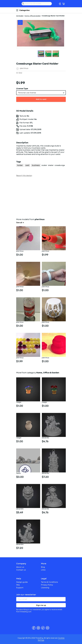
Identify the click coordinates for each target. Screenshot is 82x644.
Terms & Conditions (49, 582)
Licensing (45, 588)
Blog (43, 567)
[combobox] (41, 93)
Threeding (18, 4)
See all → (20, 223)
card (27, 165)
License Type (22, 89)
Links (43, 570)
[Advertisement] (41, 197)
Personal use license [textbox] (27, 93)
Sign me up (41, 605)
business (36, 165)
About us (20, 567)
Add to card (41, 99)
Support (20, 588)
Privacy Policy (47, 585)
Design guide (22, 582)
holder (20, 165)
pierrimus (24, 68)
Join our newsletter (26, 595)
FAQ (18, 585)
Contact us (21, 570)
